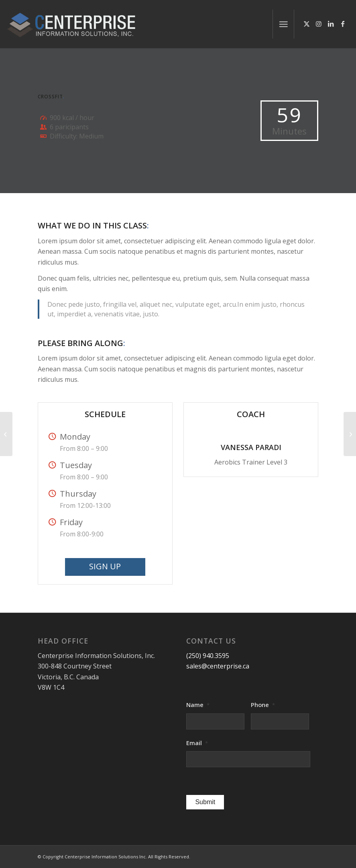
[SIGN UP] (105, 567)
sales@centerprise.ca (218, 666)
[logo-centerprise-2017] (81, 24)
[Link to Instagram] (319, 24)
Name (198, 705)
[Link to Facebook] (343, 24)
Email (197, 743)
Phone (263, 705)
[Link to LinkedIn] (331, 24)
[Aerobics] (6, 434)
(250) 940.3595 (208, 656)
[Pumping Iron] (350, 434)
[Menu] (283, 24)
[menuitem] (283, 24)
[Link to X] (307, 24)
